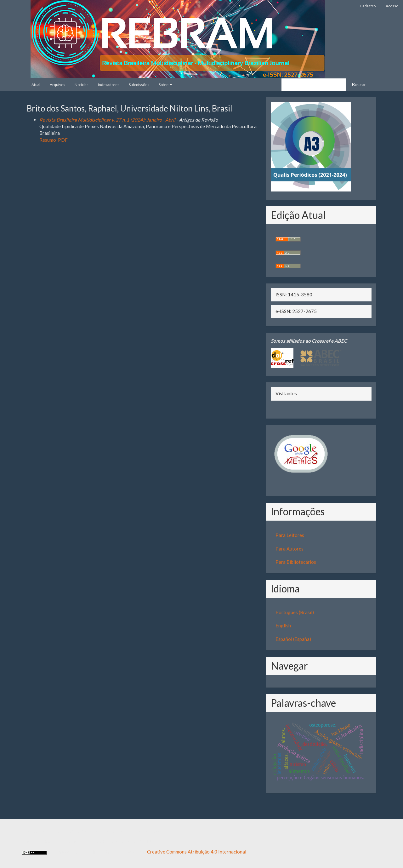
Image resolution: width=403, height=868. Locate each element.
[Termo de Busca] (314, 85)
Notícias (82, 85)
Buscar (359, 84)
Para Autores (289, 549)
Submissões (139, 85)
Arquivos (57, 85)
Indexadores (109, 85)
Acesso (392, 6)
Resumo (48, 140)
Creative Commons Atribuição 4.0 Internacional (197, 852)
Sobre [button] (165, 85)
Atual (36, 85)
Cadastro (368, 6)
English (283, 625)
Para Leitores (290, 535)
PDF (63, 140)
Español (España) (293, 639)
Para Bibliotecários (296, 562)
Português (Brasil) (295, 612)
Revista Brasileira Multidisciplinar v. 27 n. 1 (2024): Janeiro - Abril (107, 120)
